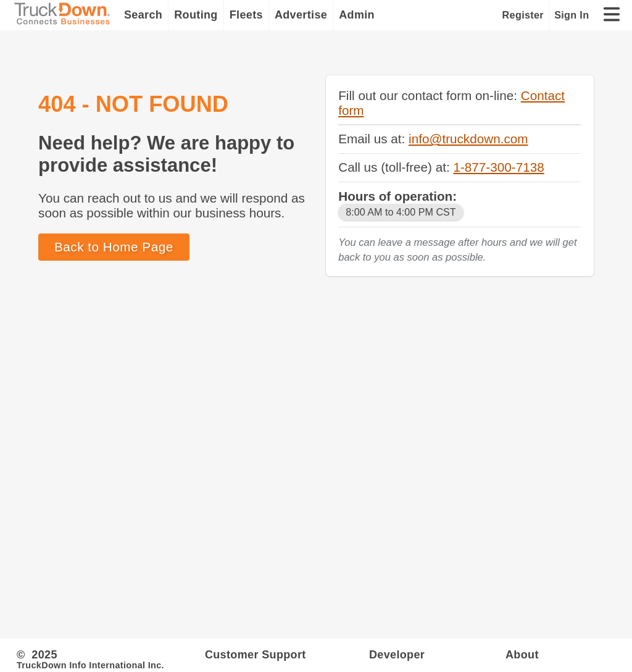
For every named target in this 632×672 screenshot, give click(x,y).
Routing (196, 15)
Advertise (301, 15)
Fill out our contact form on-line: (430, 95)
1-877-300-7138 (498, 167)
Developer (397, 655)
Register (523, 15)
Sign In (572, 15)
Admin (357, 15)
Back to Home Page (114, 247)
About (522, 655)
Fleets (246, 15)
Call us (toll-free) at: (396, 167)
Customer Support (256, 655)
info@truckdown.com (468, 139)
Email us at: (373, 139)
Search (143, 15)
